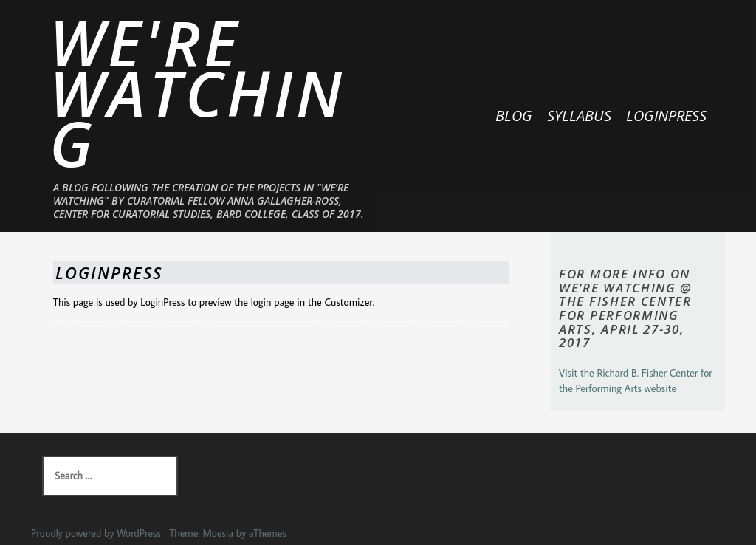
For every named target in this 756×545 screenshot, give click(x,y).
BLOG (514, 116)
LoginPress (666, 116)
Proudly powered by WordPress (96, 533)
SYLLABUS (579, 116)
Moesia (218, 533)
